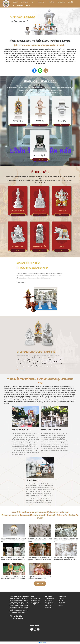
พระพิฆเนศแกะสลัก (53, 177)
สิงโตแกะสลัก (61, 177)
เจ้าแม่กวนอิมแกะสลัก (42, 177)
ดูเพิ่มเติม (40, 584)
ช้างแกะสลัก (69, 177)
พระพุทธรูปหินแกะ (24, 177)
